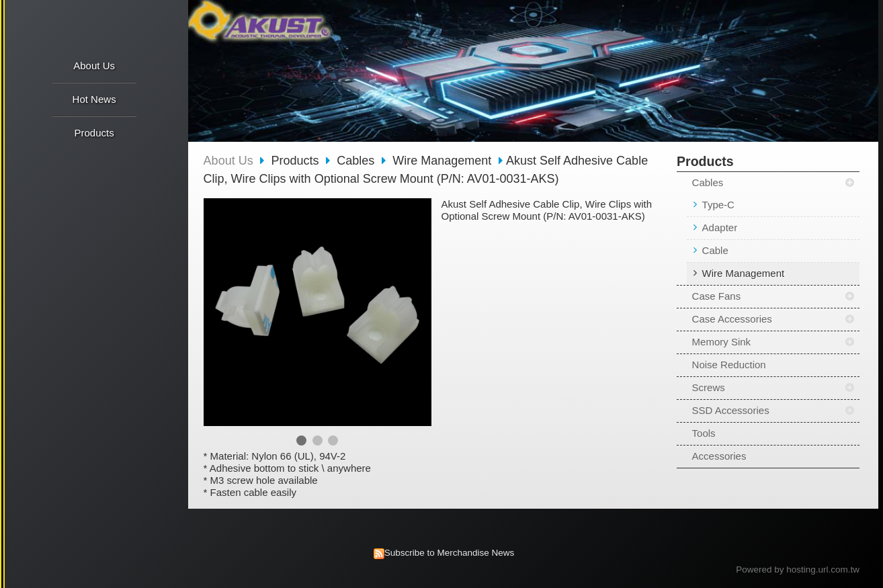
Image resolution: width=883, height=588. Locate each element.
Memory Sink (722, 342)
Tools (704, 433)
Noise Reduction (729, 365)
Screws (709, 387)
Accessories (719, 456)
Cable (715, 250)
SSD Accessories (731, 410)
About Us (228, 161)
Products (296, 161)
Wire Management (744, 273)
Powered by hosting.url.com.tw (798, 570)
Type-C (718, 205)
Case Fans (717, 296)
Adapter (720, 227)
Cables (708, 182)
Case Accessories (732, 319)
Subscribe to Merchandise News (450, 553)
